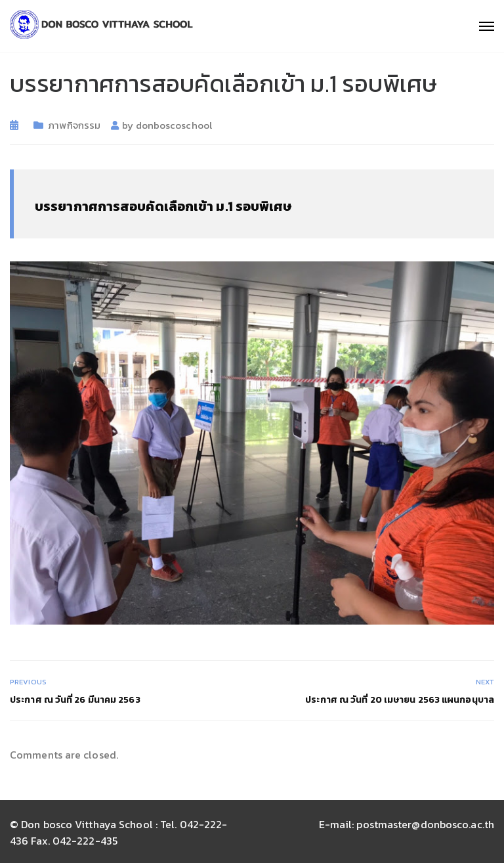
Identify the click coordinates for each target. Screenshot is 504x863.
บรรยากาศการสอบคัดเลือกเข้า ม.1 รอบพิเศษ (163, 206)
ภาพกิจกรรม (74, 125)
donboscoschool (174, 125)
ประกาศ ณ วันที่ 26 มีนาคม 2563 (75, 700)
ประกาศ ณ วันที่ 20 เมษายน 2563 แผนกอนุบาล (400, 700)
